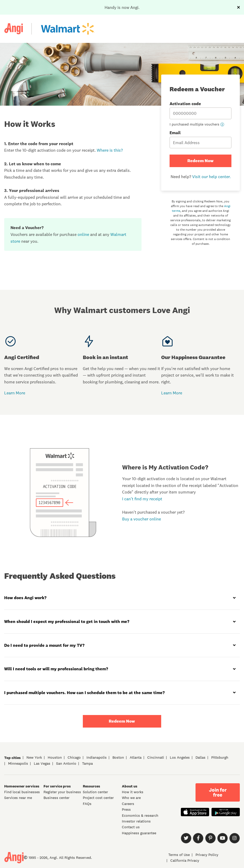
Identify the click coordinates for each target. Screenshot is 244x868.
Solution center (95, 792)
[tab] (122, 598)
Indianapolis (97, 757)
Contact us (131, 827)
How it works (133, 792)
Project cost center (98, 798)
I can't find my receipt (142, 499)
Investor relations (136, 821)
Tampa (87, 763)
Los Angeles (180, 757)
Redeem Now (200, 161)
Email (200, 139)
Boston (118, 757)
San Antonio (66, 763)
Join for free (218, 792)
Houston (55, 757)
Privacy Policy (207, 855)
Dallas (200, 757)
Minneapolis (18, 763)
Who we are (131, 798)
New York (34, 757)
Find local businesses (22, 792)
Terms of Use (179, 855)
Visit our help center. (211, 177)
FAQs (87, 804)
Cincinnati (156, 757)
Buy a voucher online (142, 519)
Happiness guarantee (139, 833)
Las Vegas (42, 763)
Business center (56, 798)
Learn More (15, 393)
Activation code (200, 110)
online (83, 234)
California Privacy (185, 860)
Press (126, 809)
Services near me (18, 798)
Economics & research (140, 815)
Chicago (74, 757)
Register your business (62, 792)
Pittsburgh (220, 757)
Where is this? (110, 150)
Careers (128, 804)
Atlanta (136, 757)
